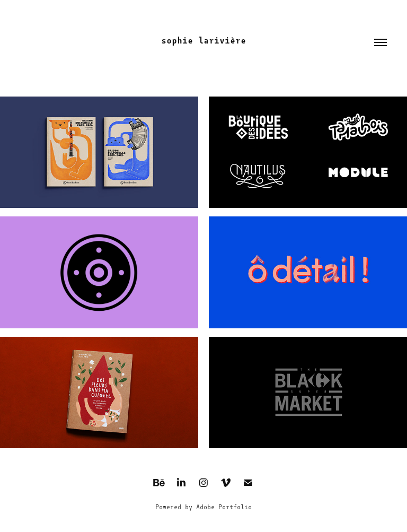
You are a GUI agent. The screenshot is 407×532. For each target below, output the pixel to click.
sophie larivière (203, 41)
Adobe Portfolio (224, 507)
